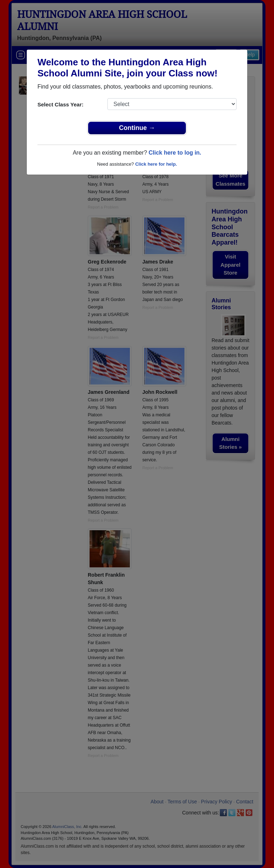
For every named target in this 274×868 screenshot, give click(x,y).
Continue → (137, 128)
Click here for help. (156, 164)
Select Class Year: (60, 104)
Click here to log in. (175, 153)
